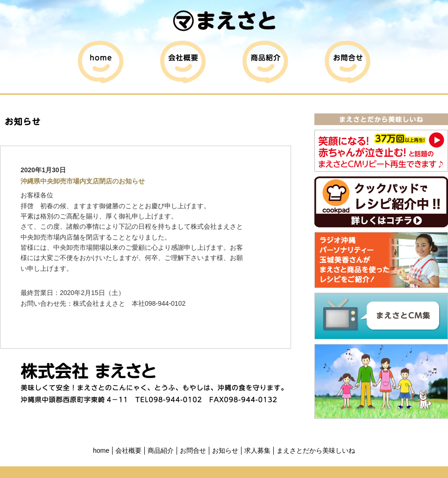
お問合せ (193, 450)
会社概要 (128, 450)
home (101, 450)
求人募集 (257, 450)
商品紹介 (161, 450)
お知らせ (225, 450)
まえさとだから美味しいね (316, 450)
